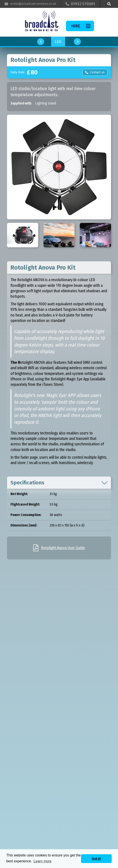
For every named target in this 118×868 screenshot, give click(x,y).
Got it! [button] (96, 859)
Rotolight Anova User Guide (63, 548)
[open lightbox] (59, 167)
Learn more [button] (43, 861)
